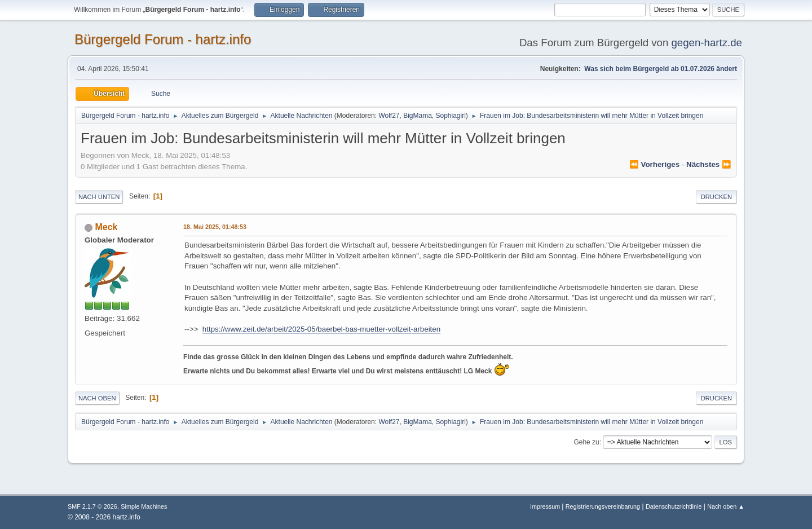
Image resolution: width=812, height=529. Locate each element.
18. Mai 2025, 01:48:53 (215, 227)
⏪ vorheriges (654, 164)
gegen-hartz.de (707, 43)
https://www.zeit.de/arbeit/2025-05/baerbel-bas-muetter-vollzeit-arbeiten (321, 329)
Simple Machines (144, 506)
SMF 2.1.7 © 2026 (92, 506)
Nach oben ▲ (726, 506)
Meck (106, 227)
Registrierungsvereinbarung (603, 506)
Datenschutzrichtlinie (674, 506)
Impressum (546, 506)
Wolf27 (389, 116)
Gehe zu (586, 442)
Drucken (716, 197)
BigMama (418, 116)
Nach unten (99, 197)
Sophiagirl (451, 116)
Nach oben (97, 398)
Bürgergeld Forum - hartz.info (163, 39)
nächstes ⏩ (709, 164)
